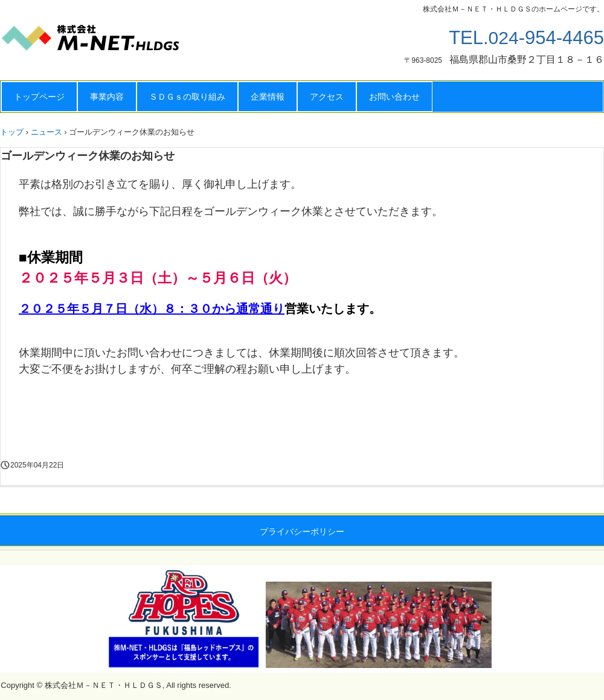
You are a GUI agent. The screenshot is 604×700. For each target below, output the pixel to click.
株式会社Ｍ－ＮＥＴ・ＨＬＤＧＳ (121, 42)
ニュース (47, 132)
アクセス (327, 97)
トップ (12, 132)
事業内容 (107, 97)
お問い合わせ (394, 97)
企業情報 (268, 97)
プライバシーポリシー (302, 531)
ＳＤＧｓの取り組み (187, 97)
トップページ (39, 97)
